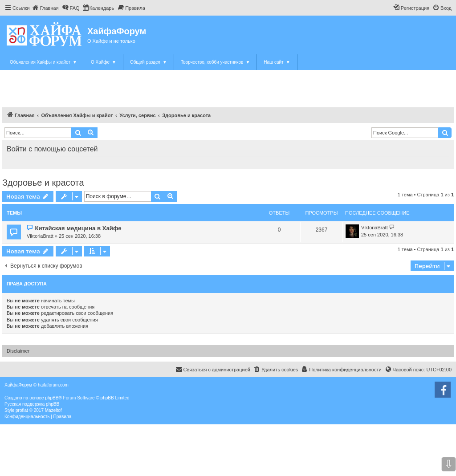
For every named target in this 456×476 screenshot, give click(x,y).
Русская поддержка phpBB (32, 404)
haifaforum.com (53, 385)
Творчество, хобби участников (215, 62)
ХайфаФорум (117, 31)
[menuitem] (45, 8)
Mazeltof (53, 410)
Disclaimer (18, 351)
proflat (22, 410)
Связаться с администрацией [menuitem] (213, 369)
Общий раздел (149, 62)
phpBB (52, 398)
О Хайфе (104, 62)
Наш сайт (277, 62)
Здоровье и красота (43, 183)
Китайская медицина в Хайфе (78, 228)
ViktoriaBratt (40, 236)
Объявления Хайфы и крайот (43, 62)
